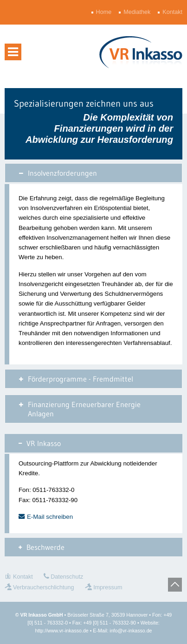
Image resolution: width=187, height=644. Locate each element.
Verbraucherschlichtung (44, 587)
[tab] (93, 173)
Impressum (108, 587)
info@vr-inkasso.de (131, 631)
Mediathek (138, 12)
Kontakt (173, 12)
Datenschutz (67, 577)
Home (105, 12)
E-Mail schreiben (50, 517)
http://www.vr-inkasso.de (62, 631)
